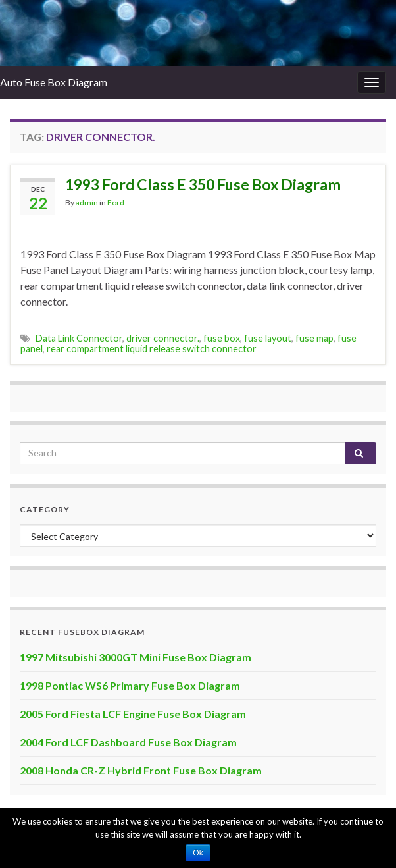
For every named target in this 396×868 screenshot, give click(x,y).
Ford (116, 203)
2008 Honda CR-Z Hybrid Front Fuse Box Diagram (141, 770)
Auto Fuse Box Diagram (54, 82)
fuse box (222, 338)
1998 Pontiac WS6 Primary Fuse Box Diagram (130, 685)
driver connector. (163, 338)
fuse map (314, 338)
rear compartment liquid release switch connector (152, 349)
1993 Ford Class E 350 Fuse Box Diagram (203, 184)
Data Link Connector (79, 338)
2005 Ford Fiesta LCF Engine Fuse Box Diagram (133, 714)
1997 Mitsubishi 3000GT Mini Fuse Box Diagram (136, 657)
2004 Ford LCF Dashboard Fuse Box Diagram (128, 742)
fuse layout (268, 338)
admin (87, 203)
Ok (198, 853)
